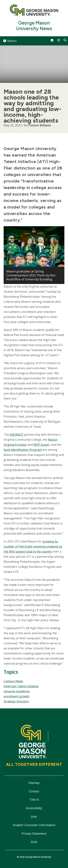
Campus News (13, 681)
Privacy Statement (34, 834)
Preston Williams (40, 125)
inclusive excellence (17, 691)
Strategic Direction (16, 701)
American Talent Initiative (21, 686)
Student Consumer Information (34, 825)
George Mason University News (34, 26)
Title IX (34, 800)
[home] (52, 40)
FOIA (34, 842)
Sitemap (34, 783)
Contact (34, 791)
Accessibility (34, 808)
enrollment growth (17, 696)
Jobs (34, 817)
